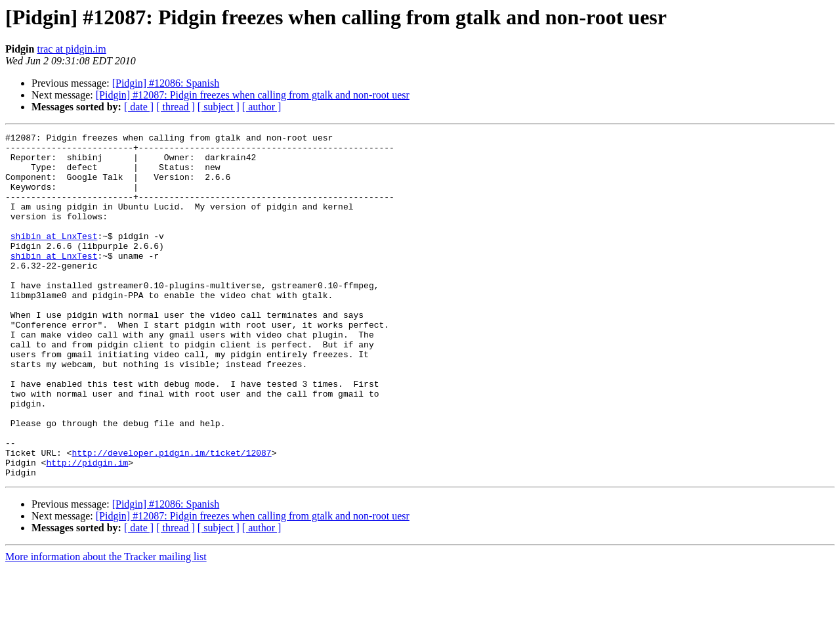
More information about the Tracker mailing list (106, 626)
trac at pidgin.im (71, 49)
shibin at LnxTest (54, 257)
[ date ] (139, 107)
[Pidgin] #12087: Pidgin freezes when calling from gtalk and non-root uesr (253, 95)
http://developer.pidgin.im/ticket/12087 (171, 517)
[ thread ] (176, 107)
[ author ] (262, 107)
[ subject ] (219, 107)
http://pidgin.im (87, 529)
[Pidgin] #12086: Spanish (166, 83)
